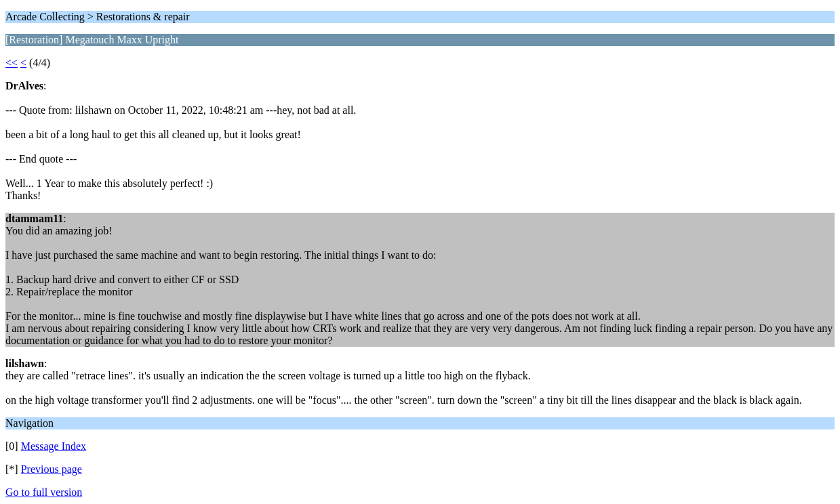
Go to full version (44, 492)
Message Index (54, 446)
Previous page (52, 469)
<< (12, 63)
